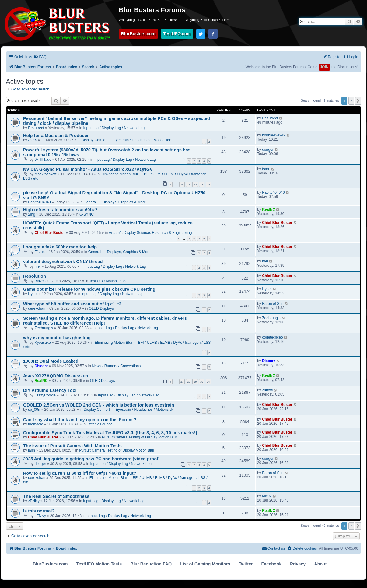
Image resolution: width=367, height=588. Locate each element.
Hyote (33, 294)
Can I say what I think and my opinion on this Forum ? (80, 420)
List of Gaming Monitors (205, 564)
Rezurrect (36, 128)
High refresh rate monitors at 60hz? (60, 210)
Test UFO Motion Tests (108, 281)
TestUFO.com (177, 34)
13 (202, 184)
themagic (35, 424)
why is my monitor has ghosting (57, 338)
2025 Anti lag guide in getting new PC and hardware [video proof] (91, 459)
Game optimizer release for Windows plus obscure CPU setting (89, 289)
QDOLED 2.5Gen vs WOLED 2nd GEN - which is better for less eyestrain (99, 405)
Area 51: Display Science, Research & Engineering (150, 233)
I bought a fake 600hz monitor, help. (61, 247)
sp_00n (34, 410)
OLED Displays (101, 308)
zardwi (267, 390)
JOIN (324, 67)
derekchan (37, 308)
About (320, 564)
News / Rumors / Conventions (116, 366)
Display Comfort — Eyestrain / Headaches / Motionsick (126, 140)
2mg (32, 214)
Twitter (246, 564)
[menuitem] (40, 57)
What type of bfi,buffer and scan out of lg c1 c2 (72, 304)
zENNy (34, 501)
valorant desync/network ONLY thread (63, 262)
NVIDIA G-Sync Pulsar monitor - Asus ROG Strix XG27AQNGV (88, 169)
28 (189, 382)
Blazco (40, 281)
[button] (358, 101)
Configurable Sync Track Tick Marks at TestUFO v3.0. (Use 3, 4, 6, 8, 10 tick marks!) (110, 433)
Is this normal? (39, 511)
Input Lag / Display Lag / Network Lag (114, 128)
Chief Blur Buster (50, 233)
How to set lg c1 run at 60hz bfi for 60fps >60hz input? (80, 473)
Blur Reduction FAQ (151, 564)
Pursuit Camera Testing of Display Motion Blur (139, 437)
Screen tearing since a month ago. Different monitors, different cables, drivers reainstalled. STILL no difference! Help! (105, 321)
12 (195, 184)
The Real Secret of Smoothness (56, 496)
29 (195, 382)
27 (182, 382)
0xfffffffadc (43, 160)
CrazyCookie (45, 395)
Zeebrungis (44, 328)
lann (31, 450)
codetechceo (273, 337)
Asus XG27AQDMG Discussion (56, 376)
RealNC (269, 209)
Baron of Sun (273, 304)
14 (208, 184)
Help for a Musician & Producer (56, 136)
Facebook (272, 564)
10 (182, 184)
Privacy (298, 564)
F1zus (40, 252)
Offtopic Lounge (99, 424)
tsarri (266, 169)
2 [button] (351, 101)
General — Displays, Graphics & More (115, 202)
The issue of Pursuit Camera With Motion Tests (72, 446)
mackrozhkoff (46, 174)
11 (189, 184)
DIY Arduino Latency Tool (50, 390)
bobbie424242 (274, 135)
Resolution (35, 276)
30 (202, 382)
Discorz (41, 366)
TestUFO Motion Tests (99, 564)
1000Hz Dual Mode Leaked (51, 361)
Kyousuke (43, 343)
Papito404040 (39, 202)
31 (208, 382)
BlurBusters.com (138, 34)
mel (38, 266)
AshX (32, 140)
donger (268, 150)
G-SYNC (87, 214)
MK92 (267, 496)
